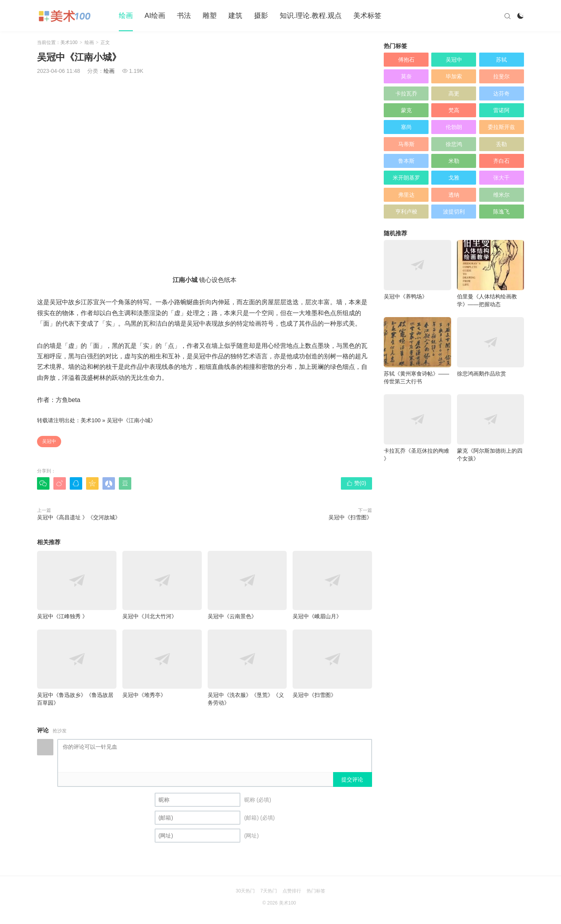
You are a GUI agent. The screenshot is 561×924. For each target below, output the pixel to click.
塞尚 (406, 127)
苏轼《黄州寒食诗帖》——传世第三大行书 (417, 351)
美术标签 (367, 16)
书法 (184, 16)
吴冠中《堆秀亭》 (162, 664)
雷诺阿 (501, 110)
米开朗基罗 (406, 178)
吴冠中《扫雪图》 (350, 517)
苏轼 (501, 60)
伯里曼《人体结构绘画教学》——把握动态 (491, 274)
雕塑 (210, 16)
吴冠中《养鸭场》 (417, 270)
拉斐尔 (501, 76)
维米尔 (501, 195)
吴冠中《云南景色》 (247, 585)
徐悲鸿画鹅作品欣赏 (491, 347)
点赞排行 (292, 891)
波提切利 (454, 212)
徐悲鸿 (454, 144)
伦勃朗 (454, 127)
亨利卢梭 (406, 212)
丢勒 (501, 144)
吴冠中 (49, 441)
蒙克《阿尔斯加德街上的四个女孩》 (491, 428)
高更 (454, 93)
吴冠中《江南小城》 (131, 420)
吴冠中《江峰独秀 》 (77, 585)
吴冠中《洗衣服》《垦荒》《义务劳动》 (247, 668)
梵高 (454, 110)
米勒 (454, 161)
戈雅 (454, 178)
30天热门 (245, 891)
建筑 (235, 16)
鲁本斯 (406, 161)
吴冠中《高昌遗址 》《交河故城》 (79, 517)
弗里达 (406, 195)
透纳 (454, 195)
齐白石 (501, 161)
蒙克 (406, 110)
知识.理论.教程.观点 (311, 16)
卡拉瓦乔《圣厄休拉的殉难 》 (417, 428)
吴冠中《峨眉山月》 (332, 585)
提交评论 (352, 779)
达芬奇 (501, 93)
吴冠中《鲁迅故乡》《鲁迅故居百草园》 (77, 668)
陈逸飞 (501, 212)
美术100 (69, 42)
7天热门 (269, 891)
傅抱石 (406, 60)
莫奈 (406, 76)
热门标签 (316, 891)
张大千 (501, 178)
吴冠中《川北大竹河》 (162, 585)
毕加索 (454, 76)
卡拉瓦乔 (406, 93)
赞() (356, 483)
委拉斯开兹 (501, 127)
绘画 (126, 16)
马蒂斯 (406, 144)
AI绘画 (155, 16)
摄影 (261, 16)
